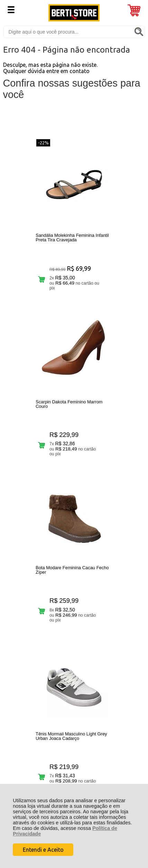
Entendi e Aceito (43, 850)
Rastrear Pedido (43, 618)
